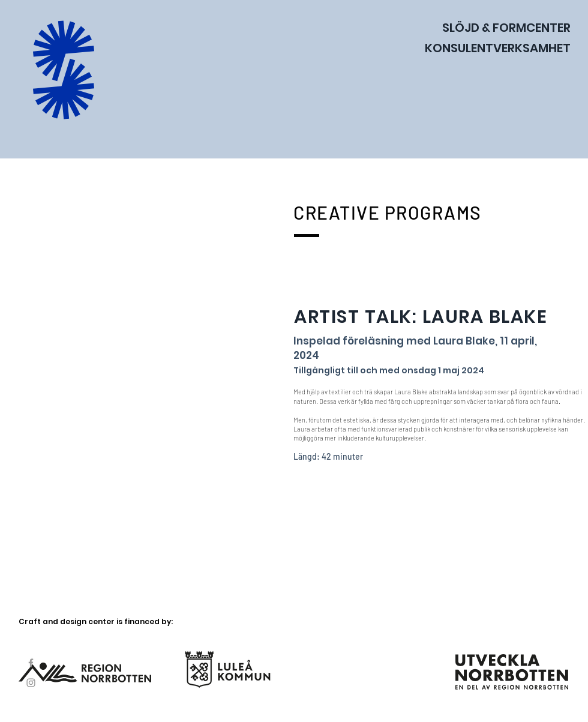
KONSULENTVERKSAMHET (498, 48)
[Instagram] (31, 683)
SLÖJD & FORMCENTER (506, 28)
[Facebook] (31, 663)
